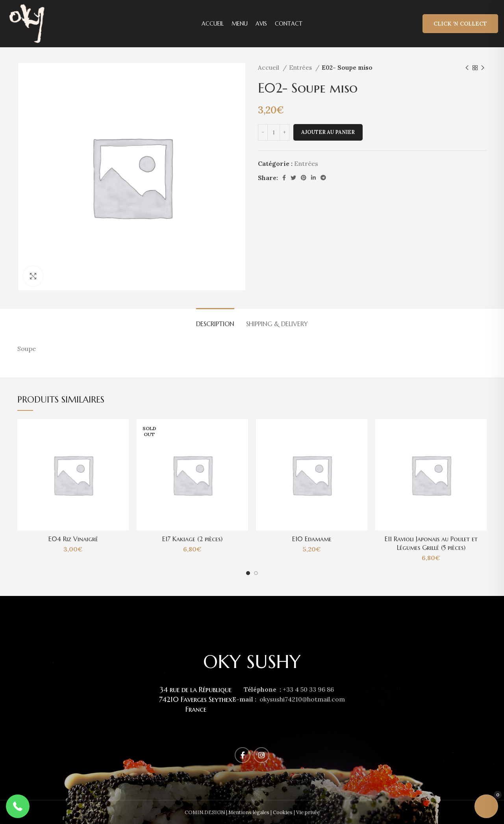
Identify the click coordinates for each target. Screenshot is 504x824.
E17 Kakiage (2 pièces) (192, 539)
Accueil (269, 68)
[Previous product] (467, 68)
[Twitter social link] (293, 178)
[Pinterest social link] (304, 178)
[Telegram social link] (323, 178)
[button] (18, 806)
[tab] (215, 320)
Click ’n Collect (460, 24)
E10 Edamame (312, 539)
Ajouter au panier (328, 132)
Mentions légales (249, 812)
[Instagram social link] (261, 755)
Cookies (283, 812)
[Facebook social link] (284, 178)
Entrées (301, 68)
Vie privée (308, 812)
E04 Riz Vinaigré (73, 539)
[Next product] (483, 68)
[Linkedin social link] (313, 178)
